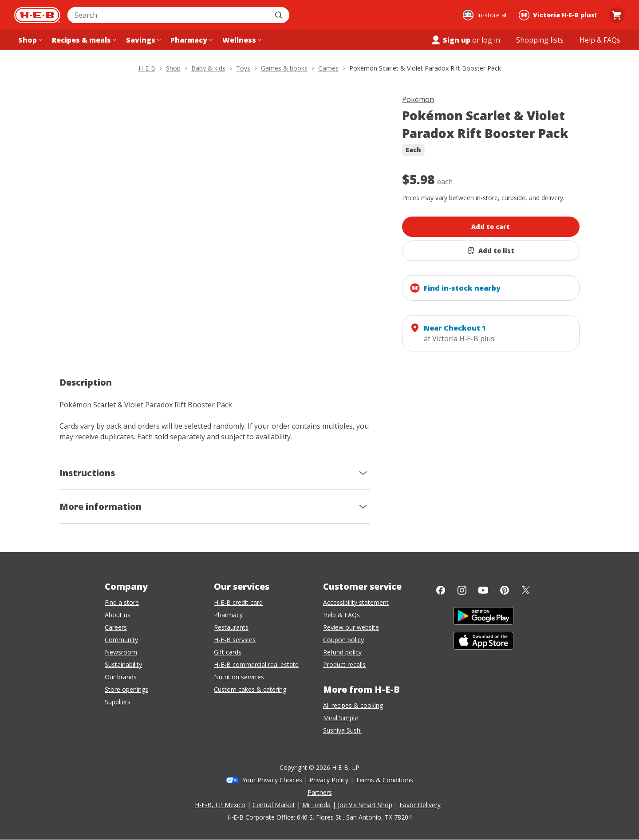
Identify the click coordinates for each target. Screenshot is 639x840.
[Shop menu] (29, 40)
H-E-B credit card (238, 602)
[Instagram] (462, 590)
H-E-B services (235, 640)
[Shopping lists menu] (540, 40)
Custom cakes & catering (250, 689)
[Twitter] (526, 590)
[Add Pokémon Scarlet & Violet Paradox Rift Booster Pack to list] (491, 251)
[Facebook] (441, 590)
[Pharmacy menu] (191, 40)
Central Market (274, 805)
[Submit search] (280, 15)
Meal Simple (341, 718)
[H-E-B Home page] (37, 15)
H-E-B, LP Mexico (220, 805)
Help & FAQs (341, 615)
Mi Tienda (316, 805)
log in (491, 40)
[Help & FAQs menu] (600, 40)
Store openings (126, 689)
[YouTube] (483, 590)
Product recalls (344, 665)
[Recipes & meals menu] (83, 40)
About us (118, 615)
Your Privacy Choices (272, 780)
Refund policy (342, 652)
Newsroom (121, 652)
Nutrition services (239, 677)
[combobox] (169, 15)
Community (121, 640)
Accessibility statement (356, 602)
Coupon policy (343, 640)
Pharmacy (228, 615)
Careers (116, 627)
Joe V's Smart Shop (365, 805)
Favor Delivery (420, 805)
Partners (320, 792)
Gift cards (228, 652)
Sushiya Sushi (342, 730)
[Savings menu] (142, 40)
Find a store (122, 602)
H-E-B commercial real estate (256, 665)
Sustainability (123, 665)
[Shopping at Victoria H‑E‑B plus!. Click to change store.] (559, 15)
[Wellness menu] (241, 40)
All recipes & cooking (353, 705)
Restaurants (231, 627)
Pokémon (418, 99)
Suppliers (118, 702)
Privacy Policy (329, 780)
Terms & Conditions (384, 780)
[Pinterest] (505, 590)
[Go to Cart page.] (617, 15)
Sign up (450, 40)
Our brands (121, 677)
